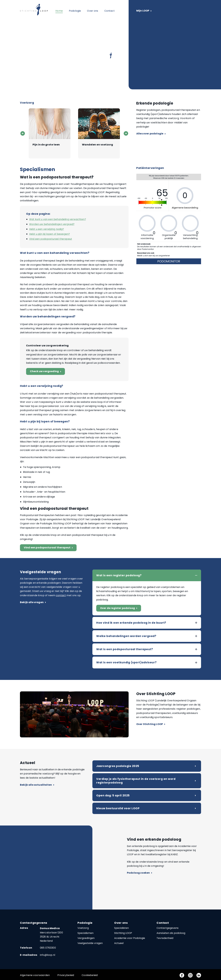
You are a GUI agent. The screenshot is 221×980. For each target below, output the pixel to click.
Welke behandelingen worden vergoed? (126, 636)
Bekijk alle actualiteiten (37, 785)
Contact (110, 11)
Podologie (75, 11)
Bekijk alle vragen (33, 602)
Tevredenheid (165, 938)
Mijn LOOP (144, 11)
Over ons (93, 11)
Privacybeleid (66, 975)
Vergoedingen (86, 938)
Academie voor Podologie (130, 938)
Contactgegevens (168, 928)
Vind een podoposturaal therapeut (51, 239)
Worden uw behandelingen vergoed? (52, 224)
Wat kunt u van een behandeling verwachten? (58, 219)
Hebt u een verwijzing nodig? (47, 229)
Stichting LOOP (123, 933)
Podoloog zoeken (140, 873)
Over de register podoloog (119, 608)
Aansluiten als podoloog (171, 933)
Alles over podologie (151, 134)
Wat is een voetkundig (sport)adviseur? (126, 662)
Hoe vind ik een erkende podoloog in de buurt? (131, 623)
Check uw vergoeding (46, 371)
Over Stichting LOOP (151, 724)
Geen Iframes (169, 220)
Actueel (119, 943)
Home (59, 11)
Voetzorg (83, 928)
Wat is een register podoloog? (119, 575)
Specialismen (85, 933)
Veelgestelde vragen (90, 943)
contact (61, 595)
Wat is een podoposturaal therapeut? (125, 649)
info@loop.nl (47, 955)
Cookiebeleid (90, 975)
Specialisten (121, 928)
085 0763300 (48, 948)
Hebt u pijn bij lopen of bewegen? (49, 234)
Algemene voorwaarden (35, 975)
